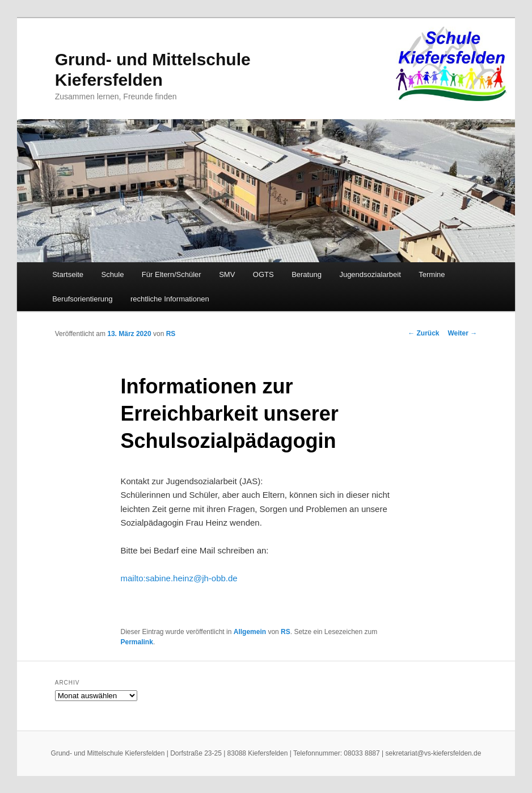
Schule (113, 274)
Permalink (137, 642)
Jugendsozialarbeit (370, 274)
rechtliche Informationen (170, 299)
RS (171, 334)
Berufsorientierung (82, 299)
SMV (227, 274)
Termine (432, 274)
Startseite (68, 274)
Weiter (462, 333)
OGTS (263, 274)
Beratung (307, 274)
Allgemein (250, 632)
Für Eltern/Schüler (172, 274)
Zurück (423, 333)
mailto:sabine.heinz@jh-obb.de (179, 578)
